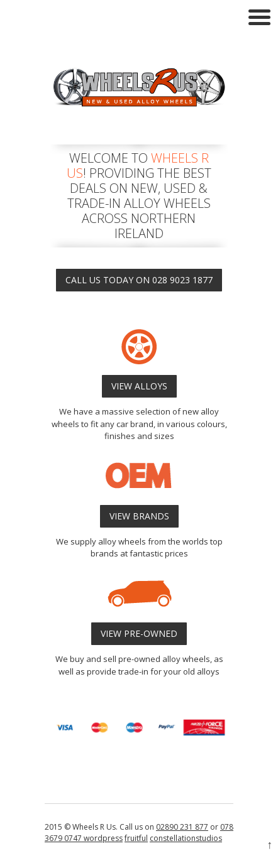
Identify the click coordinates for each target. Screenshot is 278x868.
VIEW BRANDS (139, 516)
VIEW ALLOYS (139, 386)
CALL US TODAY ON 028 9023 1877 (139, 280)
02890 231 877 (182, 827)
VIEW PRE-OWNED (139, 633)
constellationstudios (186, 838)
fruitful (136, 838)
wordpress (102, 838)
